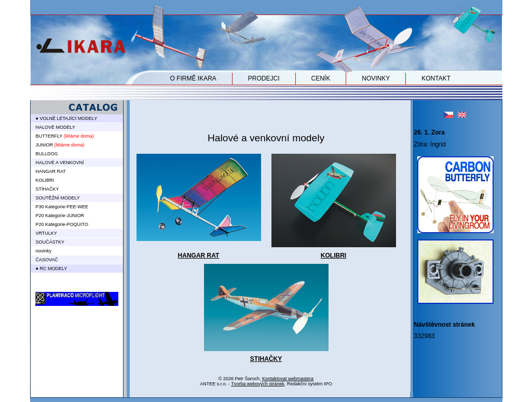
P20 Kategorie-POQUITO (62, 224)
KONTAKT (436, 78)
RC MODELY (53, 269)
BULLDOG (47, 154)
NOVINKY (376, 78)
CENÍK (321, 78)
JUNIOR (45, 145)
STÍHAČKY (47, 189)
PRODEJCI (264, 78)
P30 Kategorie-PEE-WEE (62, 207)
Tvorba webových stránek (258, 384)
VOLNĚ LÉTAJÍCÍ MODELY (68, 118)
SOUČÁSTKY (50, 242)
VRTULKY (46, 233)
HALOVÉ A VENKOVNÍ (60, 163)
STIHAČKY (266, 359)
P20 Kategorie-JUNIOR (60, 216)
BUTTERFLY (49, 136)
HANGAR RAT (199, 256)
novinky (44, 251)
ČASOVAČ (47, 260)
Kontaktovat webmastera (288, 379)
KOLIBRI (333, 256)
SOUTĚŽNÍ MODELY (58, 198)
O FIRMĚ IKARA (193, 78)
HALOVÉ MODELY (56, 127)
